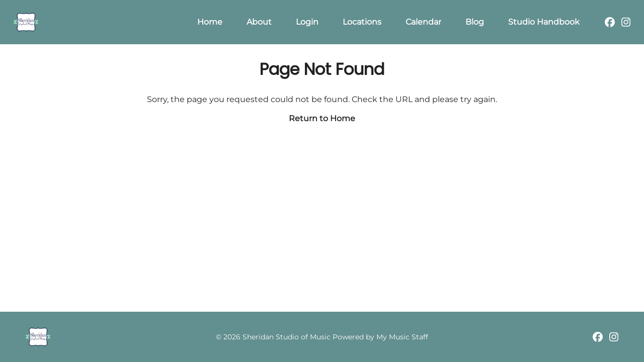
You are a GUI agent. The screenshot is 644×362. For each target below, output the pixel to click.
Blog (475, 22)
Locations (362, 22)
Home (210, 22)
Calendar (423, 22)
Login (307, 22)
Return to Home (322, 118)
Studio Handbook (544, 22)
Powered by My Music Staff (380, 337)
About (259, 22)
